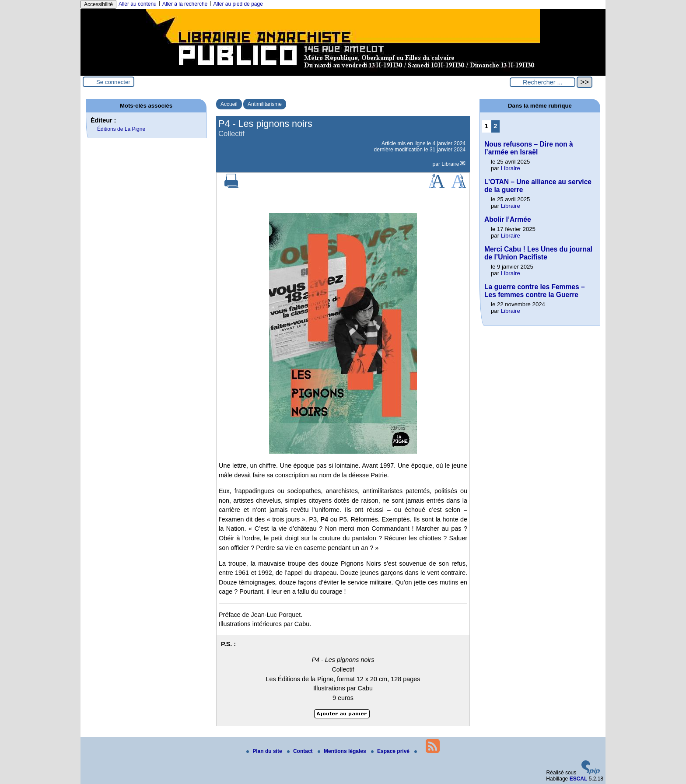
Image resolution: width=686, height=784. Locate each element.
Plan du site (265, 751)
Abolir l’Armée (508, 219)
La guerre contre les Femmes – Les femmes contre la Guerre (535, 291)
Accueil (229, 104)
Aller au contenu (138, 4)
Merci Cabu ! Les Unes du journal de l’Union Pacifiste (538, 253)
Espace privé (391, 751)
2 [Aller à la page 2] (495, 126)
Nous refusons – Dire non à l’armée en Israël (529, 148)
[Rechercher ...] (542, 82)
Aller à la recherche (185, 4)
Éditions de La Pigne (121, 129)
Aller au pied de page (238, 4)
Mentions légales (343, 751)
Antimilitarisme (265, 104)
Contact (301, 751)
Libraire (450, 164)
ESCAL (579, 779)
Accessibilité (98, 4)
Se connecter (113, 82)
